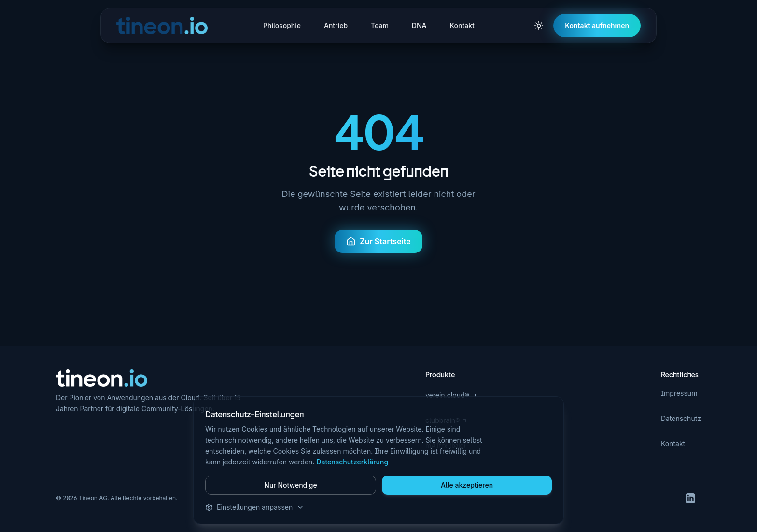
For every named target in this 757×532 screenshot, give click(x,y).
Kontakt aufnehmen (597, 25)
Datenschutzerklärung (352, 462)
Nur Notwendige (290, 485)
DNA (419, 25)
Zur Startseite (378, 241)
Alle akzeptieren (467, 485)
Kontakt (462, 25)
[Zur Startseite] (102, 378)
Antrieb (336, 25)
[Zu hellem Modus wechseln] (539, 26)
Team (380, 25)
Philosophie (282, 25)
